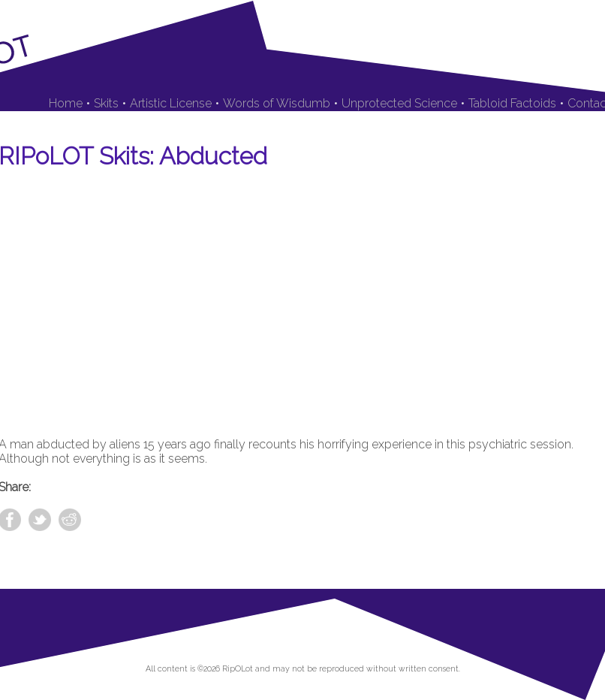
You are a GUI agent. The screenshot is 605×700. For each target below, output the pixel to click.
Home (66, 103)
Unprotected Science (399, 103)
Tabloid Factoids (512, 103)
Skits (106, 103)
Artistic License (171, 103)
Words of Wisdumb (277, 103)
